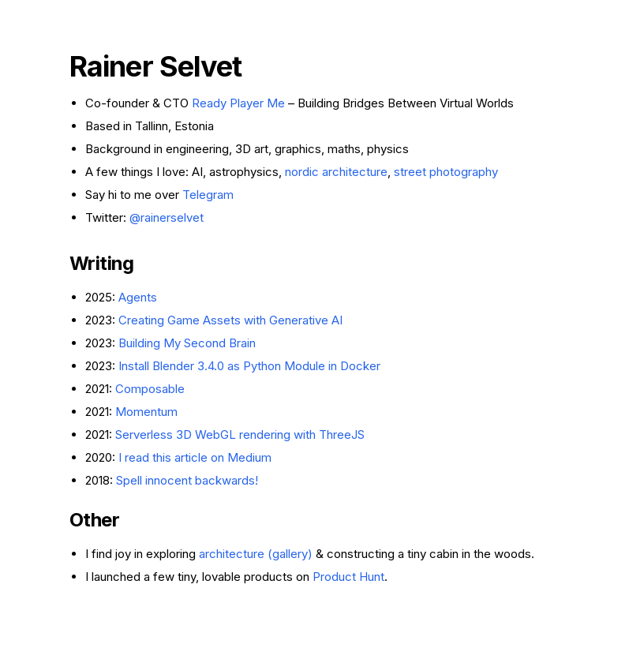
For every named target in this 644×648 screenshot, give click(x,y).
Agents (138, 297)
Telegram (208, 195)
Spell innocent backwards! (187, 480)
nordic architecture (336, 172)
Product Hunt (348, 577)
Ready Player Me (238, 103)
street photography (446, 172)
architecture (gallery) (256, 554)
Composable (150, 389)
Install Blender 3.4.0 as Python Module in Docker (249, 366)
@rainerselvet (167, 217)
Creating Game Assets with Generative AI (230, 320)
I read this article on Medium (195, 457)
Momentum (146, 412)
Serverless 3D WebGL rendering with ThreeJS (240, 434)
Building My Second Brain (187, 343)
